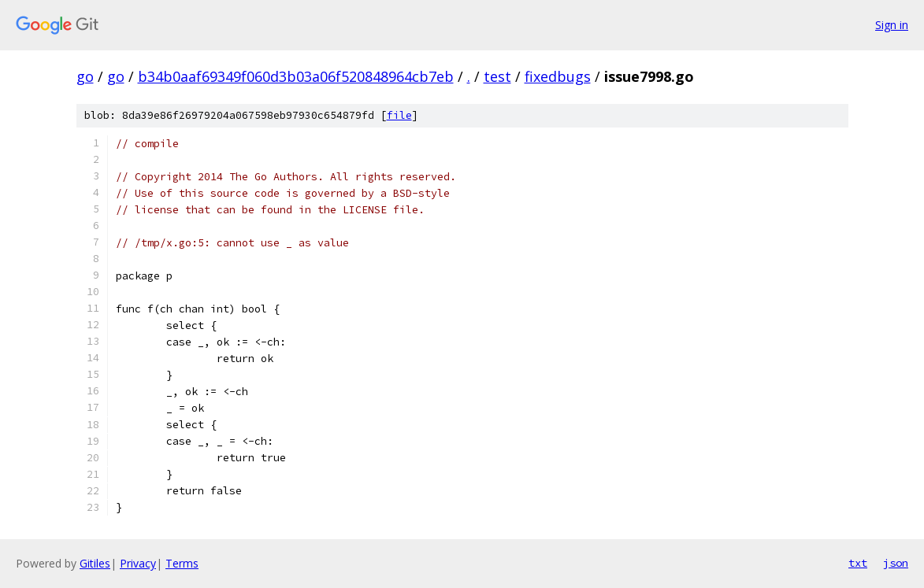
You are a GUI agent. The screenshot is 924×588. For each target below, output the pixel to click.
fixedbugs (558, 76)
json (896, 563)
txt (858, 563)
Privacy (138, 563)
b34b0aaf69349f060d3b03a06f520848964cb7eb (296, 76)
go (85, 76)
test (497, 76)
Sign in (892, 25)
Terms (182, 563)
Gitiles (95, 563)
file (399, 115)
